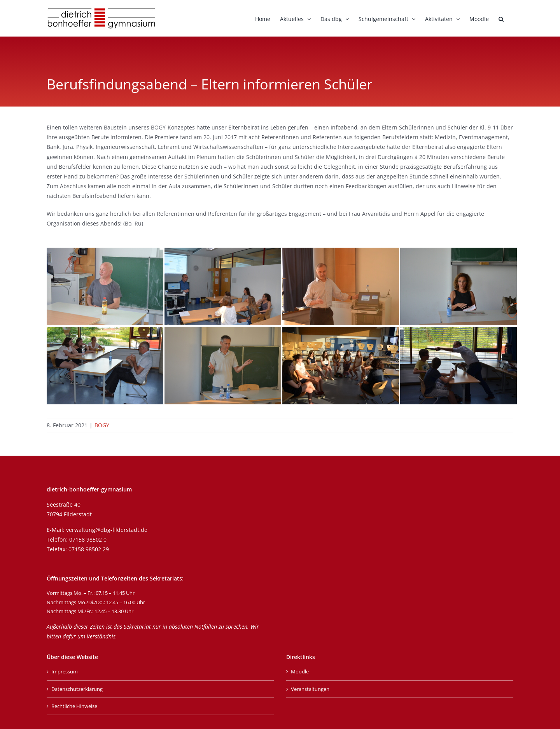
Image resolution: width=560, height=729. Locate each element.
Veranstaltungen (310, 689)
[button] (501, 18)
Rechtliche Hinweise (74, 706)
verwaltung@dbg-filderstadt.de (107, 530)
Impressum (65, 671)
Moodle (300, 671)
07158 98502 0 (88, 539)
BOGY (102, 425)
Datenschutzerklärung (77, 689)
